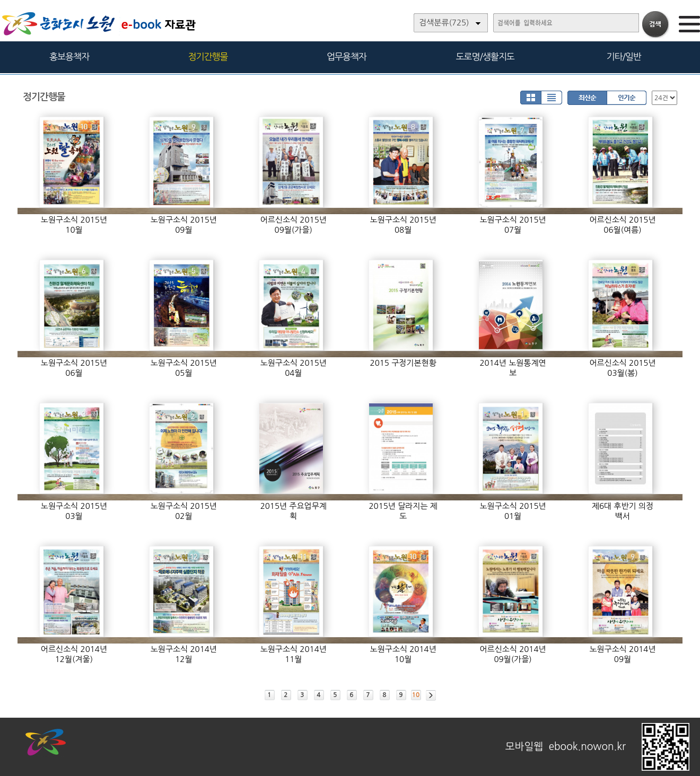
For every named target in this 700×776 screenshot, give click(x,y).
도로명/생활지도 (485, 56)
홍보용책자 (69, 56)
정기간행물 (208, 56)
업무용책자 (347, 56)
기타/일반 (623, 56)
